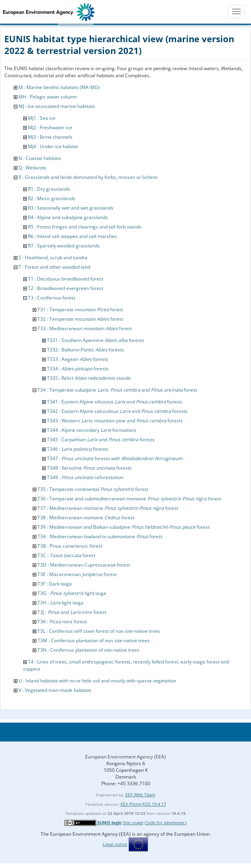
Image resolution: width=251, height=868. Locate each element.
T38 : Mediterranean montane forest (86, 518)
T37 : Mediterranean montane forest (108, 508)
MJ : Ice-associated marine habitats (57, 106)
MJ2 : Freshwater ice (50, 127)
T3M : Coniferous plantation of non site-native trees (94, 640)
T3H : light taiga (60, 603)
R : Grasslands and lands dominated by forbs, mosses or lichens (88, 177)
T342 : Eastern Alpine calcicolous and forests (117, 411)
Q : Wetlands (32, 168)
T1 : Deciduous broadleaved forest (66, 279)
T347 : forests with (115, 458)
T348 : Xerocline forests (89, 468)
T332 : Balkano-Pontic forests (86, 350)
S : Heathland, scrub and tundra (53, 257)
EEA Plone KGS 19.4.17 (143, 804)
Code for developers (166, 822)
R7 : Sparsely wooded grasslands (64, 246)
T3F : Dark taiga (55, 584)
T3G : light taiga (72, 593)
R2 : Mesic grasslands (52, 198)
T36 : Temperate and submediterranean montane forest (129, 499)
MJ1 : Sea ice (42, 118)
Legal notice (115, 844)
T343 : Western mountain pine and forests (115, 421)
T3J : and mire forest (72, 612)
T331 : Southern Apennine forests (96, 340)
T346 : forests (78, 449)
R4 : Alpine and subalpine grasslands (68, 217)
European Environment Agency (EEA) (126, 757)
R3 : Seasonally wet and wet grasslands (71, 208)
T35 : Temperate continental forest (93, 489)
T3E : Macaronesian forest (77, 574)
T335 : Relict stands (89, 378)
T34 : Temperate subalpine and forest (117, 390)
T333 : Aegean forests (78, 359)
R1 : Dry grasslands (49, 189)
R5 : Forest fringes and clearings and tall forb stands (85, 227)
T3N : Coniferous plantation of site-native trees (88, 650)
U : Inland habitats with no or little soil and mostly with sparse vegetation (97, 681)
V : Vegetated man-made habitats (55, 690)
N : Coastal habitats (40, 158)
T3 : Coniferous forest (52, 298)
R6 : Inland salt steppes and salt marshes (73, 236)
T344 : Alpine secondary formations (92, 430)
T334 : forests (78, 369)
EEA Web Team (140, 795)
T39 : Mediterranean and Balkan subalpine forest (124, 527)
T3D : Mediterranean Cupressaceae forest (84, 565)
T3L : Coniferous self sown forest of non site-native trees (99, 631)
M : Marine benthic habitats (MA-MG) (59, 87)
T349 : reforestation (85, 477)
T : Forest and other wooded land (54, 267)
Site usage (133, 822)
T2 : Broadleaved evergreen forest (66, 288)
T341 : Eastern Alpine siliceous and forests (115, 402)
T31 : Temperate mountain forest (80, 309)
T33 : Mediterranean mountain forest (85, 328)
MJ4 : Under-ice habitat (53, 146)
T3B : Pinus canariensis (70, 546)
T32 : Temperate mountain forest (80, 319)
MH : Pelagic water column (48, 97)
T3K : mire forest (62, 622)
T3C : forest (66, 555)
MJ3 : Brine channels (50, 137)
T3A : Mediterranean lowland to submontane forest (100, 536)
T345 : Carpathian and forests (101, 440)
